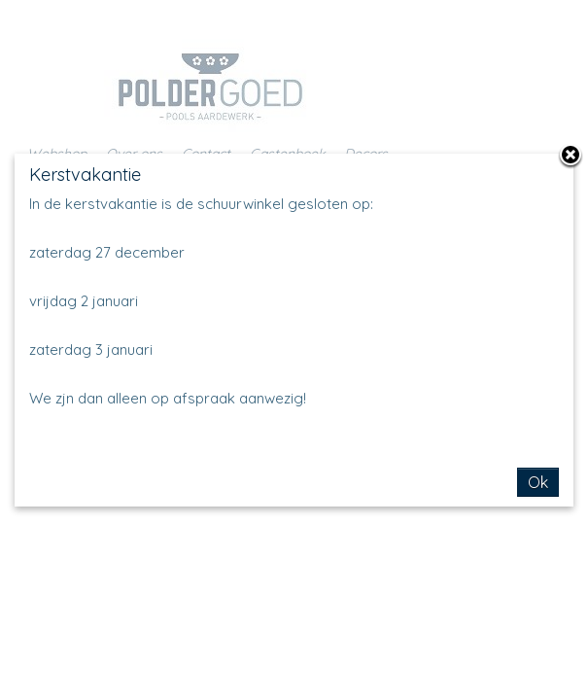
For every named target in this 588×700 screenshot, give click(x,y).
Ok (538, 482)
